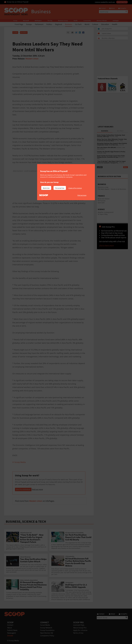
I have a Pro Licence (75, 188)
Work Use (46, 188)
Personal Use (60, 188)
